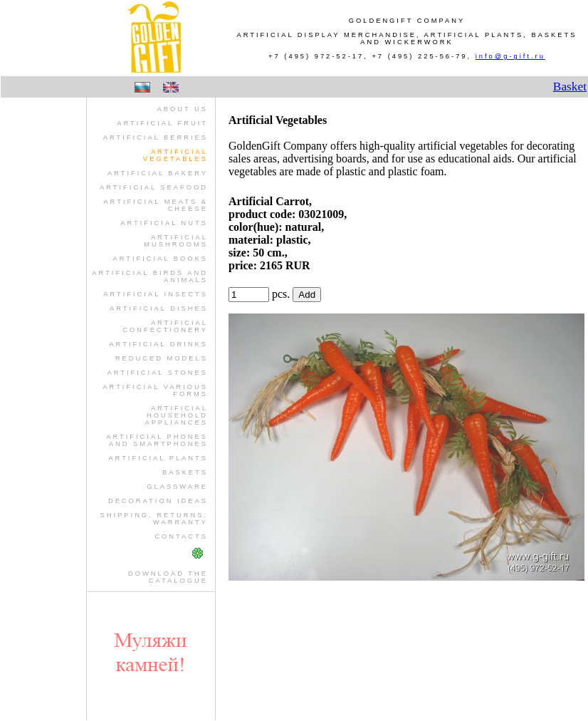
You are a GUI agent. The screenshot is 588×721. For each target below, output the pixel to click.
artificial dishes (159, 308)
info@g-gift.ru (510, 56)
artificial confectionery (165, 326)
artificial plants (158, 458)
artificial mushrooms (176, 241)
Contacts (181, 536)
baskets (185, 472)
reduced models (162, 358)
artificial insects (156, 294)
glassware (177, 487)
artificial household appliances (176, 415)
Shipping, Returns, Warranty (154, 519)
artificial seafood (154, 187)
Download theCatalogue (168, 577)
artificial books (160, 259)
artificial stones (157, 373)
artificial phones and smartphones (157, 440)
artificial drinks (158, 344)
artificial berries (156, 138)
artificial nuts (164, 223)
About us (182, 109)
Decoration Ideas (158, 501)
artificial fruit (162, 123)
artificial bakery (158, 173)
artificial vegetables (175, 155)
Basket (570, 87)
